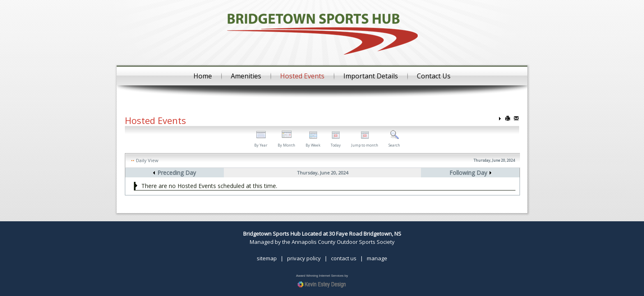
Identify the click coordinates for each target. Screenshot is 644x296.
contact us (344, 258)
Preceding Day (177, 173)
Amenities (246, 76)
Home (203, 76)
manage (377, 258)
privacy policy (304, 258)
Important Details (371, 76)
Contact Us (434, 76)
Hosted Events (302, 76)
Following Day (468, 173)
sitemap (267, 258)
